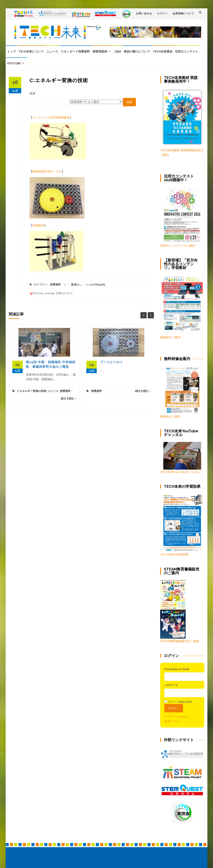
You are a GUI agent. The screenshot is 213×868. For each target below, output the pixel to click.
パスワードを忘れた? (177, 717)
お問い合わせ (144, 13)
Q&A (118, 51)
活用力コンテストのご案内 (178, 246)
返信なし (76, 284)
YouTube (14, 63)
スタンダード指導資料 (75, 51)
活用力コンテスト (187, 51)
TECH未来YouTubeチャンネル (181, 458)
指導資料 (55, 284)
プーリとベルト (111, 362)
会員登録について (183, 13)
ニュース (52, 51)
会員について (172, 721)
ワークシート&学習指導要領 (51, 117)
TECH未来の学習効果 (174, 554)
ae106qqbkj (98, 284)
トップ (11, 51)
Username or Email (177, 669)
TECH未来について (31, 51)
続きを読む (69, 398)
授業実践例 (100, 51)
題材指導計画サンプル (47, 171)
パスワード (171, 685)
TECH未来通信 (163, 51)
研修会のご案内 (180, 392)
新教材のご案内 (170, 337)
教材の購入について (137, 51)
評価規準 (38, 225)
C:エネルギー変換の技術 (32, 391)
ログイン (162, 13)
